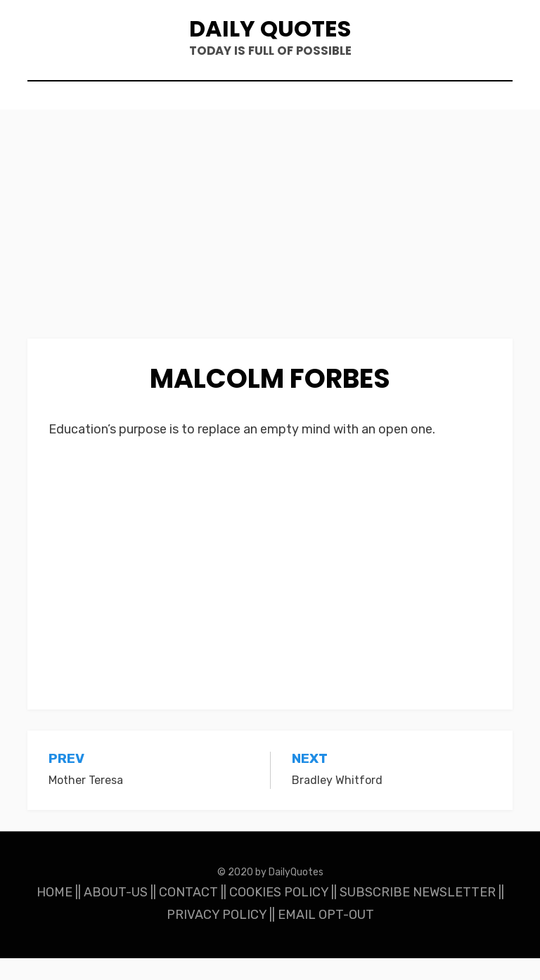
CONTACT (188, 914)
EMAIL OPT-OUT (326, 936)
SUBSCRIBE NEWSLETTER (418, 914)
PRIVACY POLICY (217, 936)
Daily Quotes (270, 35)
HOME (54, 914)
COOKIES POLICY (279, 914)
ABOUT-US (116, 914)
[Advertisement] (270, 256)
